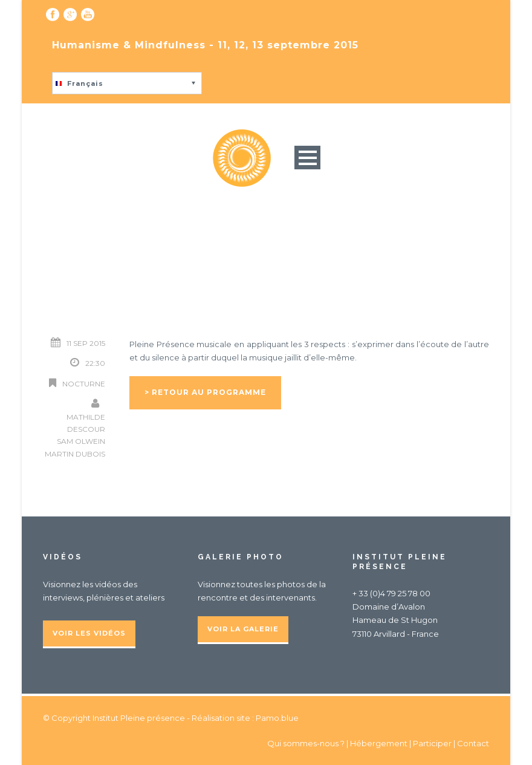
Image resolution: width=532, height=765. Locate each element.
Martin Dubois (75, 454)
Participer (432, 743)
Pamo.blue (277, 718)
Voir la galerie (243, 629)
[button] (127, 83)
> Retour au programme (205, 392)
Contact (473, 743)
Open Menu (307, 158)
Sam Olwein (81, 441)
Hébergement (379, 743)
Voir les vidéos (89, 633)
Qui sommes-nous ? (307, 743)
